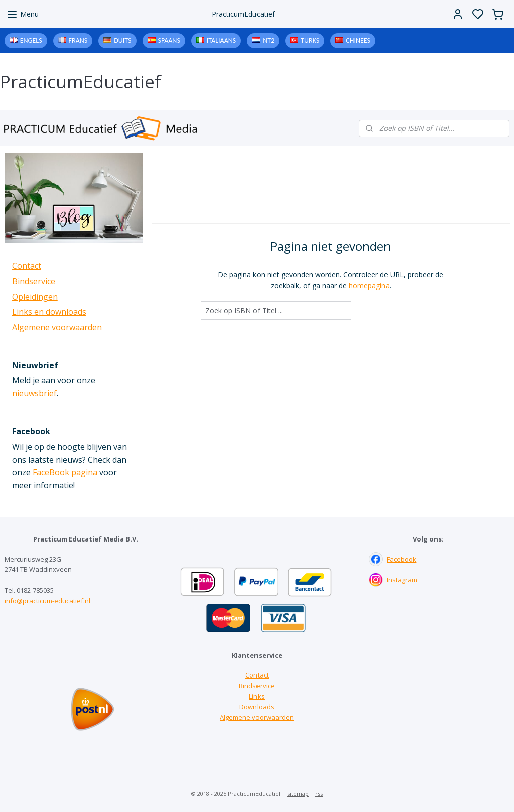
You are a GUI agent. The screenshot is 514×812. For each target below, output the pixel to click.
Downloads (257, 707)
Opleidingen (35, 297)
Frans (78, 40)
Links (257, 696)
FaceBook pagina (66, 472)
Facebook (401, 559)
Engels (31, 40)
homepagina (369, 285)
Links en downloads (49, 312)
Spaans (169, 40)
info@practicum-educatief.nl (47, 601)
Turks (310, 40)
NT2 (268, 40)
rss (319, 794)
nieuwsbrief (34, 393)
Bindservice (34, 281)
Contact (27, 266)
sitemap (298, 794)
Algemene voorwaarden (57, 327)
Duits (122, 40)
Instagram (402, 580)
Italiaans (221, 40)
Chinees (358, 40)
